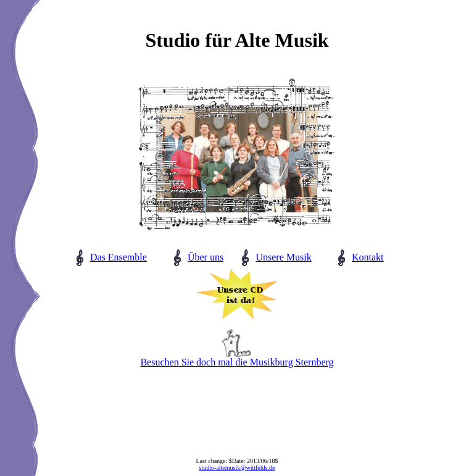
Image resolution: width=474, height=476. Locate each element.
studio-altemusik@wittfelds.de (237, 468)
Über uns (206, 257)
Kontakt (368, 257)
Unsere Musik (283, 257)
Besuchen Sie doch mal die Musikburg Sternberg (237, 358)
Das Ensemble (118, 257)
